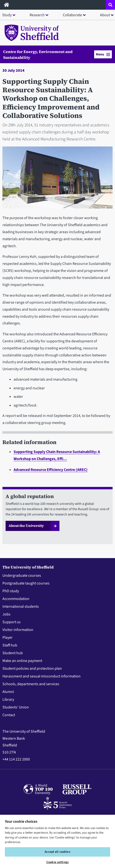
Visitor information (18, 630)
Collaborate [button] (72, 15)
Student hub (13, 653)
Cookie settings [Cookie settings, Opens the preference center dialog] (57, 862)
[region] (57, 841)
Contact (9, 715)
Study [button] (7, 15)
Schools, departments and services (31, 684)
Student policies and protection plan (32, 668)
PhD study (11, 591)
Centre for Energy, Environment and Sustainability (38, 54)
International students (21, 607)
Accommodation (16, 599)
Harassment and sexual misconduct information (41, 676)
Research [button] (37, 15)
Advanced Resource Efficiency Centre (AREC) (51, 470)
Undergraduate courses (22, 576)
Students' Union (16, 707)
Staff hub (10, 645)
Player (8, 638)
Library (8, 699)
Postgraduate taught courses (26, 583)
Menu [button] (103, 54)
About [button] (105, 15)
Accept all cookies (57, 852)
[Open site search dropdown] (110, 5)
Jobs (6, 614)
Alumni (8, 692)
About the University (26, 526)
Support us (12, 622)
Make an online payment (22, 661)
